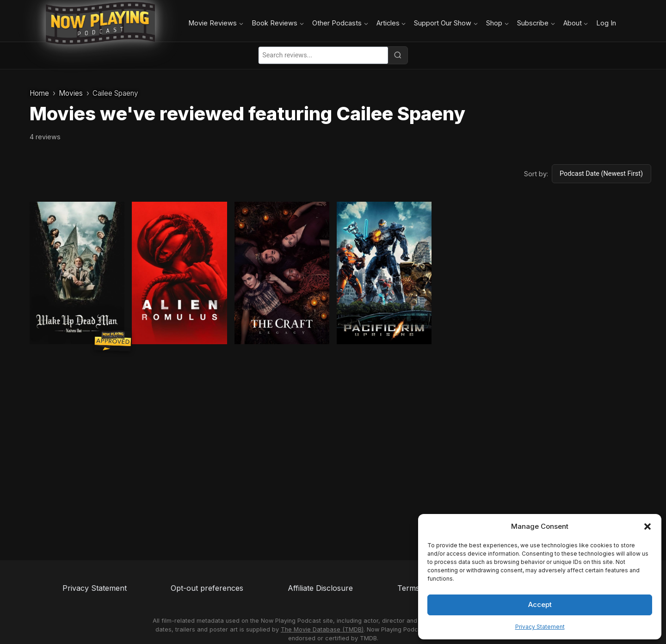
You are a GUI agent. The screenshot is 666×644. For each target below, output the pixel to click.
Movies (71, 93)
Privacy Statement (540, 627)
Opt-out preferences (207, 588)
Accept (540, 604)
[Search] (398, 55)
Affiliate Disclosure (320, 588)
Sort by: (536, 174)
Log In (606, 23)
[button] (647, 526)
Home (39, 93)
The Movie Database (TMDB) (322, 629)
